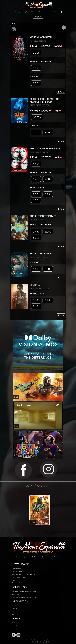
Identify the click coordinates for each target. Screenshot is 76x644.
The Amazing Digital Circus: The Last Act (24, 597)
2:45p (36, 231)
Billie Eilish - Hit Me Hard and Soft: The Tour (25, 574)
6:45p (36, 179)
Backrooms (15, 594)
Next (64, 27)
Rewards (41, 12)
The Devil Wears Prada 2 (20, 577)
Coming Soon (25, 12)
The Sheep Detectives (18, 571)
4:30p (36, 269)
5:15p (48, 194)
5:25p (48, 231)
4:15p (36, 164)
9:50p (36, 83)
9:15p (36, 306)
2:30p (36, 194)
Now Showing (16, 12)
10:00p (37, 117)
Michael (14, 580)
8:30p (48, 269)
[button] (62, 12)
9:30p (48, 179)
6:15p (48, 300)
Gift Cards (34, 12)
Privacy (14, 611)
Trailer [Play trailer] (61, 92)
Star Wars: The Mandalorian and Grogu (24, 591)
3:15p (36, 300)
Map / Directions (17, 626)
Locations (54, 12)
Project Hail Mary (17, 583)
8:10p (36, 237)
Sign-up (38, 17)
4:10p (36, 132)
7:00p (36, 53)
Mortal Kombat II (17, 569)
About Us (15, 614)
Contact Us (15, 623)
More (47, 12)
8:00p (36, 200)
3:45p (36, 68)
